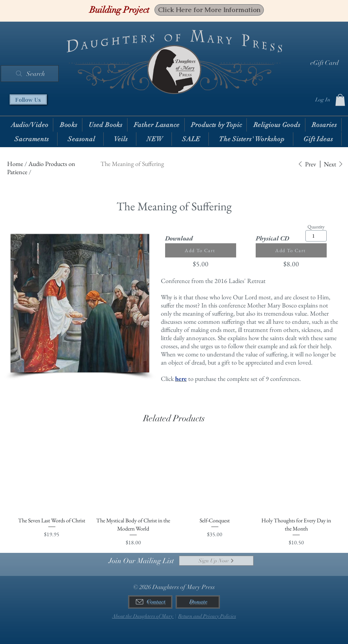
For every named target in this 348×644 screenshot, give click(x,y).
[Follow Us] (28, 99)
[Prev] (307, 164)
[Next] (333, 164)
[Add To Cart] (201, 250)
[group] (174, 492)
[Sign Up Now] (216, 561)
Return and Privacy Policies (207, 616)
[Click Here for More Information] (209, 10)
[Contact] (150, 602)
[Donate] (198, 602)
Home (15, 164)
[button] (340, 100)
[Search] (30, 74)
